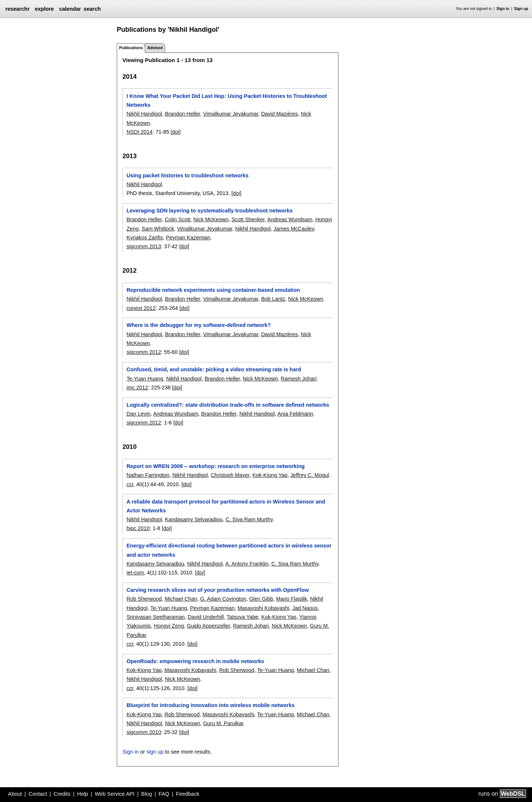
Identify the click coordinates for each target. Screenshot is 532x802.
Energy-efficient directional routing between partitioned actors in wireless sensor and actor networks (229, 550)
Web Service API (115, 794)
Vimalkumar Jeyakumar (231, 114)
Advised (155, 48)
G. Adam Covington (223, 599)
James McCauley (294, 229)
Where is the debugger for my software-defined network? (198, 325)
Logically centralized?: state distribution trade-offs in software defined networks (228, 405)
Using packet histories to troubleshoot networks (187, 175)
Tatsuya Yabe (242, 617)
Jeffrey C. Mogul (310, 475)
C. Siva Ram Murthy (249, 519)
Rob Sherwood (144, 599)
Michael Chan (181, 599)
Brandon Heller (182, 114)
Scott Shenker (248, 219)
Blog (146, 794)
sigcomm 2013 (144, 246)
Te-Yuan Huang (145, 379)
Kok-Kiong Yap (270, 475)
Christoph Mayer (230, 475)
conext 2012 (141, 308)
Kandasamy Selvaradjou (194, 519)
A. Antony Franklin (247, 564)
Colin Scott (178, 219)
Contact (38, 794)
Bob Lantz (273, 299)
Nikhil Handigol (144, 114)
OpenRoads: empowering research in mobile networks (195, 661)
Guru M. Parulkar (223, 723)
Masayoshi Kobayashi (263, 608)
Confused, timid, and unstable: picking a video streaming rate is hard (214, 369)
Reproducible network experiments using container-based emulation (213, 290)
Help (83, 794)
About (15, 794)
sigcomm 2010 (144, 732)
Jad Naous (305, 608)
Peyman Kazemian (188, 238)
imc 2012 (137, 388)
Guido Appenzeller (209, 626)
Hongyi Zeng (169, 626)
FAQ (164, 794)
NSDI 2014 (139, 132)
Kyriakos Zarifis (144, 238)
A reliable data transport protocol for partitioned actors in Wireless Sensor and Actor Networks (226, 506)
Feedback (187, 794)
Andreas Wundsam (290, 219)
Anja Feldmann (295, 414)
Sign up (521, 9)
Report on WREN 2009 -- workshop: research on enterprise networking (215, 466)
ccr (130, 484)
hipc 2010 (138, 528)
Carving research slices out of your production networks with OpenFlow (217, 590)
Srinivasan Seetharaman (156, 617)
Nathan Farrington (148, 475)
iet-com (135, 573)
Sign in (503, 9)
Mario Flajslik (291, 599)
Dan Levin (138, 414)
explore (44, 9)
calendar (70, 9)
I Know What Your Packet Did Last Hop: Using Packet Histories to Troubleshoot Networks (226, 100)
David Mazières (279, 114)
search (92, 9)
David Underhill (206, 617)
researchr (17, 9)
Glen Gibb (261, 599)
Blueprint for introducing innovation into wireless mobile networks (210, 705)
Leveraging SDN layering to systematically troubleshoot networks (209, 211)
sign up (155, 752)
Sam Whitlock (158, 229)
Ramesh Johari (299, 379)
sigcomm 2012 (144, 352)
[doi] (176, 132)
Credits (62, 794)
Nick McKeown (211, 219)
